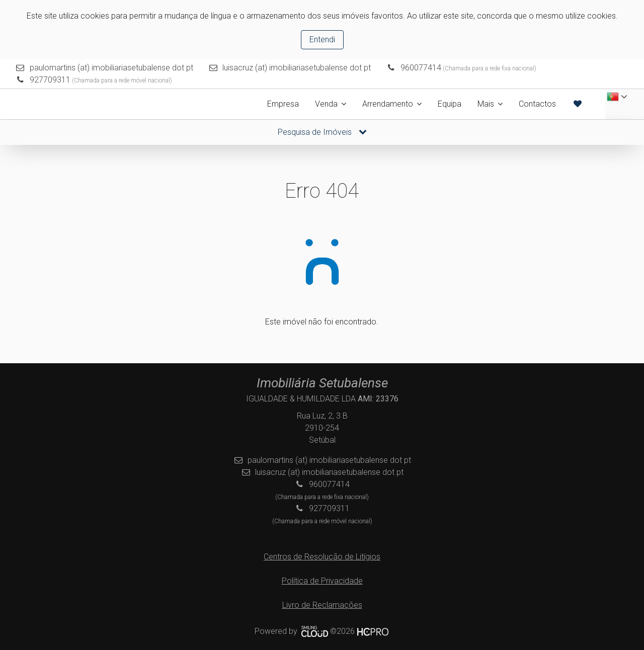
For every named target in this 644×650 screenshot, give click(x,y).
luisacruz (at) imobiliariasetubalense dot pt (297, 68)
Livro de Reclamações (322, 605)
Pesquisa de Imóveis (322, 132)
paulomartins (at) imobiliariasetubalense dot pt (111, 68)
